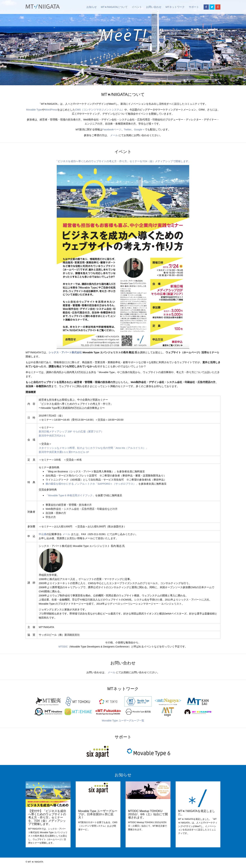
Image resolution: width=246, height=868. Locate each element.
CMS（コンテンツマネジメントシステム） (100, 110)
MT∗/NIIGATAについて (114, 7)
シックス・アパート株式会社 (65, 352)
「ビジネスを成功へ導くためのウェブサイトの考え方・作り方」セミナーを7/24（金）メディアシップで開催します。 (123, 161)
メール (114, 135)
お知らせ (92, 7)
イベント (137, 7)
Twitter (128, 129)
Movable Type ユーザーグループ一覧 (123, 720)
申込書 (43, 534)
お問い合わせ (154, 7)
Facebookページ (112, 129)
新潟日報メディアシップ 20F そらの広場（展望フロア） (71, 431)
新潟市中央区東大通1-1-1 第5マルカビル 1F (64, 452)
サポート (194, 7)
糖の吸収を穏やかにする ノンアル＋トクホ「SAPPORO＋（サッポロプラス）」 (92, 484)
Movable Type (34, 110)
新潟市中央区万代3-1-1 (52, 436)
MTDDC (63, 647)
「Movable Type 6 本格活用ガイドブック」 (70, 495)
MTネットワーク (175, 7)
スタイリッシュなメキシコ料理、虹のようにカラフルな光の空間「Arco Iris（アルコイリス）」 (93, 448)
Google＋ (139, 129)
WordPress (51, 110)
